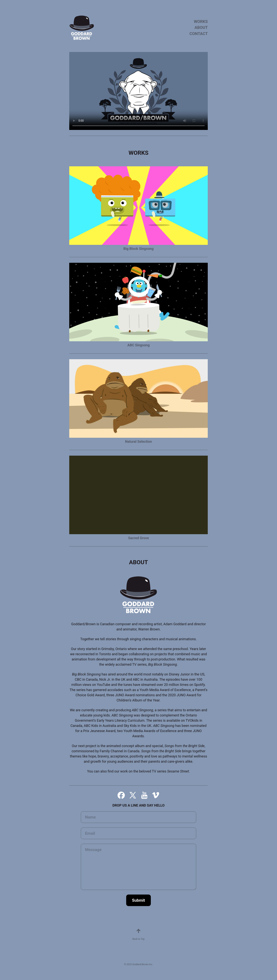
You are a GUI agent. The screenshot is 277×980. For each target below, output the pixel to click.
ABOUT (201, 28)
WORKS (201, 22)
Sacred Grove (138, 538)
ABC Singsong (138, 345)
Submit (138, 900)
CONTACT (199, 34)
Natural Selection (138, 441)
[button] (121, 795)
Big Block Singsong (139, 249)
